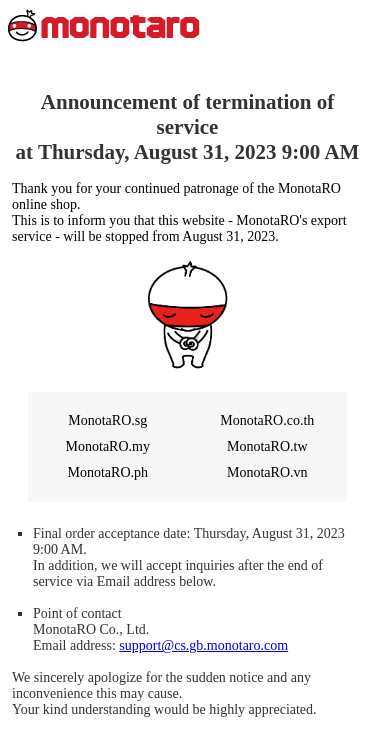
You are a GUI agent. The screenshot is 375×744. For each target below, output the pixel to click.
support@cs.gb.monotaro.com (203, 645)
